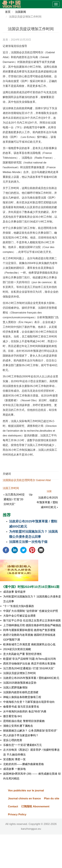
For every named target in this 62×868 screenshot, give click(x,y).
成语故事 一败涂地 (14, 769)
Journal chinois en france (24, 798)
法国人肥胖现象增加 (15, 688)
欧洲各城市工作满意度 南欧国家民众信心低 (29, 644)
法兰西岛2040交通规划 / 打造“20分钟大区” (14, 499)
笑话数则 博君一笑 (14, 759)
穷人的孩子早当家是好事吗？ (21, 735)
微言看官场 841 (13, 716)
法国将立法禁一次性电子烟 (28, 542)
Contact (13, 806)
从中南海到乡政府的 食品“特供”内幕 (25, 711)
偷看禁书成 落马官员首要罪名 (21, 707)
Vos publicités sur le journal (26, 791)
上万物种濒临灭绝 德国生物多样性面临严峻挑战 (32, 625)
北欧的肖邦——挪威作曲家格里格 (24, 764)
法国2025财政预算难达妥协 (20, 683)
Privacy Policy (17, 814)
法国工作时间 (11, 488)
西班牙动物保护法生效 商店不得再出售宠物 (29, 664)
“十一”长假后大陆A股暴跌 (19, 606)
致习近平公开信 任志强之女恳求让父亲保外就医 (32, 621)
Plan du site (52, 798)
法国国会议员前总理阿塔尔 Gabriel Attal (27, 480)
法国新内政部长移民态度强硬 (21, 692)
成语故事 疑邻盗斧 (14, 592)
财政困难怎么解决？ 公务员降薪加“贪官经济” (30, 731)
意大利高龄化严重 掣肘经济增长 (23, 654)
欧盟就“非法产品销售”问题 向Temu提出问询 (29, 659)
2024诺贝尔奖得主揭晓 (17, 649)
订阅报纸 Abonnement (35, 806)
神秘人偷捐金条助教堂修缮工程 (22, 697)
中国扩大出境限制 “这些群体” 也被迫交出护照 (31, 611)
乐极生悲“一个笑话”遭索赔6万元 (22, 745)
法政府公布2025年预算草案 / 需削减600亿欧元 (47, 502)
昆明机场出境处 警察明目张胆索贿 (24, 721)
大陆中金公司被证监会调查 (19, 616)
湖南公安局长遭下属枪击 (18, 726)
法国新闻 (21, 12)
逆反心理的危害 (13, 740)
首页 (8, 12)
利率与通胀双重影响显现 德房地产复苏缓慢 (29, 630)
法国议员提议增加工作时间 (19, 673)
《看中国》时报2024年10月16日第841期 (30, 587)
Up (31, 495)
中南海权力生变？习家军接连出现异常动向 (29, 702)
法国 (49, 491)
